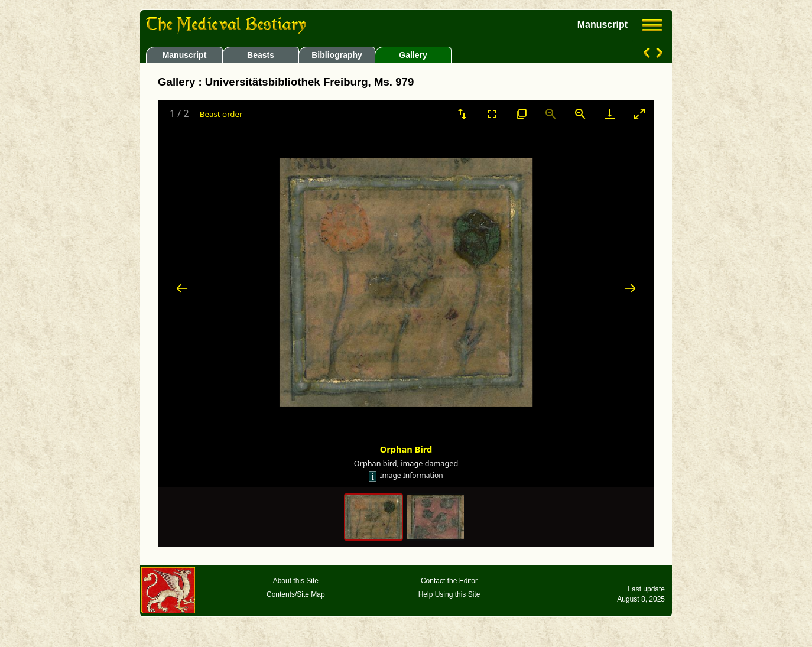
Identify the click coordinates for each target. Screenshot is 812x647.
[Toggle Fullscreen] (492, 114)
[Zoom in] (580, 114)
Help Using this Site (449, 594)
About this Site (296, 581)
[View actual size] (521, 114)
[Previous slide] (182, 288)
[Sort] (462, 114)
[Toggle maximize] (639, 114)
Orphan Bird (406, 449)
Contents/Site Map (296, 594)
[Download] (610, 114)
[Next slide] (630, 288)
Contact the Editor (449, 581)
